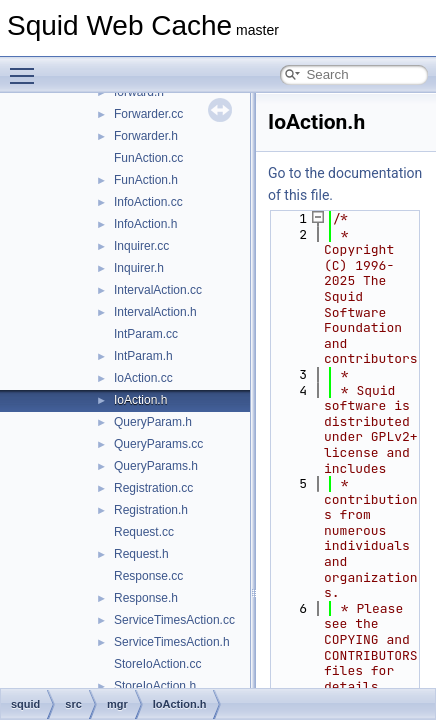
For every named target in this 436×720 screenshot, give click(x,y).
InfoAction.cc (148, 202)
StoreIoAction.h (155, 686)
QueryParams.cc (158, 444)
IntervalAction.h (155, 312)
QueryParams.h (156, 466)
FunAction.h (146, 180)
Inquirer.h (139, 268)
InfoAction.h (145, 224)
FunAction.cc (148, 158)
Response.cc (148, 576)
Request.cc (144, 532)
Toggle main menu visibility (27, 67)
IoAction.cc (143, 378)
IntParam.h (143, 356)
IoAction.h (140, 400)
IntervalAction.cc (158, 290)
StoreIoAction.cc (157, 664)
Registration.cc (153, 488)
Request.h (141, 554)
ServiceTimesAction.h (172, 642)
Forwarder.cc (148, 114)
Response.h (146, 598)
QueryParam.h (153, 422)
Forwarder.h (146, 136)
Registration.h (151, 510)
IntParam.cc (146, 334)
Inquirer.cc (141, 246)
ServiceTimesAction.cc (174, 620)
